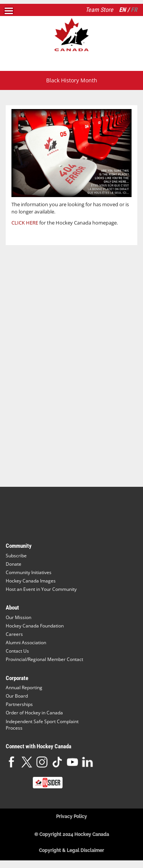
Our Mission (18, 617)
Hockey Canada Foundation (35, 626)
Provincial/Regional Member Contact (44, 659)
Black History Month (72, 80)
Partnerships (19, 704)
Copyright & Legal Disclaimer (71, 850)
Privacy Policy (71, 817)
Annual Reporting (24, 688)
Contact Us (17, 651)
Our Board (17, 696)
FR (134, 10)
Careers (14, 634)
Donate (14, 564)
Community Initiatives (29, 572)
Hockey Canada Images (31, 581)
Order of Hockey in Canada (34, 713)
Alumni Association (26, 643)
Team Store (99, 10)
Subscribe (16, 556)
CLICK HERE (25, 223)
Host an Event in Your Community (41, 589)
